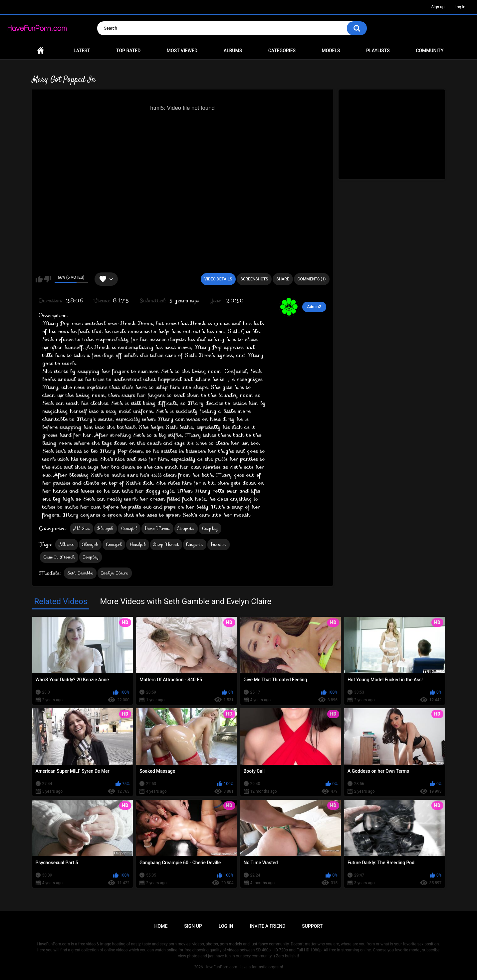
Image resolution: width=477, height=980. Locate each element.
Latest (82, 51)
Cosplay (210, 528)
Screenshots (254, 279)
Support (312, 926)
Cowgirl (129, 528)
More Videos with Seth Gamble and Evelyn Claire (186, 601)
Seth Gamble (80, 573)
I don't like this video (48, 279)
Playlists (378, 51)
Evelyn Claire (115, 573)
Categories (282, 51)
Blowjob (106, 528)
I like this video (39, 279)
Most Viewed (182, 51)
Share (283, 279)
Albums (233, 51)
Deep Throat (157, 528)
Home (41, 51)
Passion (219, 544)
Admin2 (314, 307)
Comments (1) (312, 279)
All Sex (82, 528)
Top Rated (128, 51)
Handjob (138, 544)
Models (331, 51)
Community (430, 51)
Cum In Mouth (59, 557)
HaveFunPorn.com (221, 967)
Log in (460, 7)
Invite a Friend (268, 926)
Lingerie (186, 528)
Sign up (438, 7)
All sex (67, 544)
